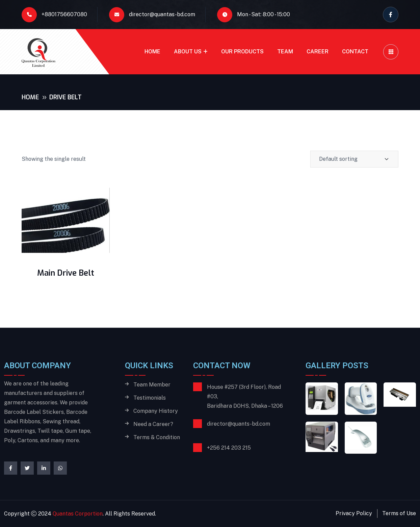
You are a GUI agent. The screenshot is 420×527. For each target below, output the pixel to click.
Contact (355, 52)
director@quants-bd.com (239, 424)
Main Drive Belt (66, 273)
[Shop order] (354, 159)
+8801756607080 (54, 15)
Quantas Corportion (78, 514)
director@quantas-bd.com (152, 15)
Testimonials (150, 398)
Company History (156, 411)
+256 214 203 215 (229, 448)
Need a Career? (153, 424)
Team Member (152, 385)
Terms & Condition (157, 437)
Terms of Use (399, 513)
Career (318, 52)
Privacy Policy (354, 513)
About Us (188, 52)
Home (152, 52)
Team (285, 52)
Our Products (242, 52)
